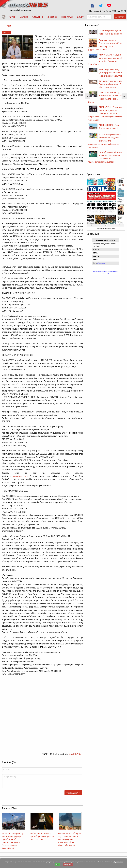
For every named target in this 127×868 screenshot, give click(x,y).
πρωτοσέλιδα (102, 228)
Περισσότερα (118, 862)
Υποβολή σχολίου (73, 793)
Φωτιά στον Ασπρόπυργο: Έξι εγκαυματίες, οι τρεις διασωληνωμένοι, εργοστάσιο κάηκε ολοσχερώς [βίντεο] (70, 839)
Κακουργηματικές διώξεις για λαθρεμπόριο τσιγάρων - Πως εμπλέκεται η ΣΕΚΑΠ (111, 73)
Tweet (8, 26)
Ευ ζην (80, 17)
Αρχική (12, 17)
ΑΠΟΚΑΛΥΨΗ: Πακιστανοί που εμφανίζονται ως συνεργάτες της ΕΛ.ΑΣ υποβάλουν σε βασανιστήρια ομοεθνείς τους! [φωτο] (105, 114)
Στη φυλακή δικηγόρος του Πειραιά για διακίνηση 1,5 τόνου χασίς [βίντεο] (111, 84)
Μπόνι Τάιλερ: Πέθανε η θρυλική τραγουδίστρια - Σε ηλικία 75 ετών (42, 836)
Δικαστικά (52, 17)
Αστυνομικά (38, 17)
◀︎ (88, 97)
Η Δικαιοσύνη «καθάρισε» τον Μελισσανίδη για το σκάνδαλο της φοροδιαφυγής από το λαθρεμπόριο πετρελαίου (105, 141)
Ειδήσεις (24, 17)
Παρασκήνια (67, 17)
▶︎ (125, 97)
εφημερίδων (112, 228)
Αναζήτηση (120, 17)
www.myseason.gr (21, 476)
